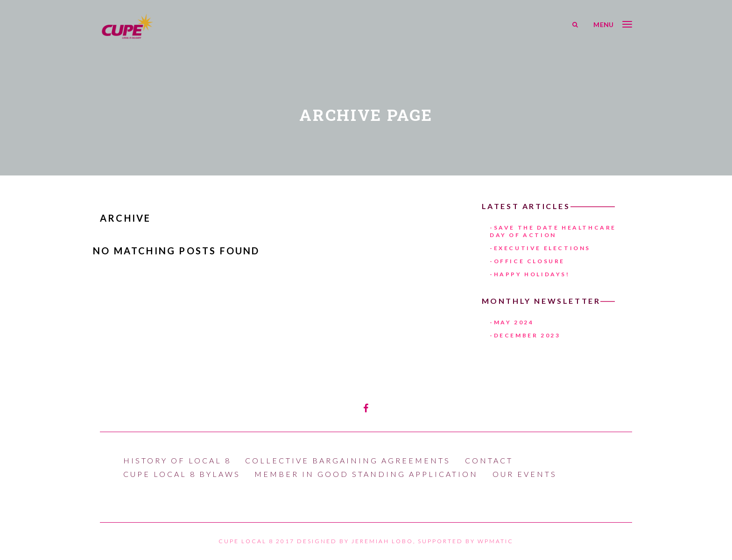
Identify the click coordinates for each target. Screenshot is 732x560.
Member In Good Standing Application (366, 474)
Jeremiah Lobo (382, 541)
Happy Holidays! (532, 274)
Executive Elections (542, 248)
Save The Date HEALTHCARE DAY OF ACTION (553, 231)
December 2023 (527, 335)
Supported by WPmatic (466, 541)
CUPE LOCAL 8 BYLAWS (182, 474)
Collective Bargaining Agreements (348, 460)
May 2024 (514, 322)
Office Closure (529, 261)
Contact (489, 460)
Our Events (525, 474)
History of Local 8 (177, 460)
